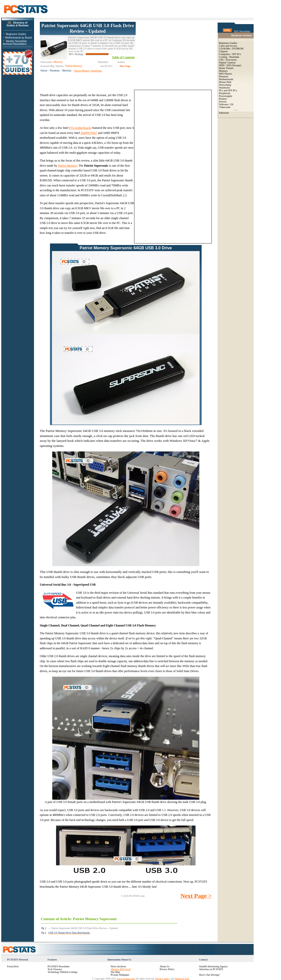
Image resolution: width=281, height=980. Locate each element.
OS (232, 104)
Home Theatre (226, 68)
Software (224, 104)
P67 (89, 133)
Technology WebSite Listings (63, 972)
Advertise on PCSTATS (211, 969)
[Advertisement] (174, 54)
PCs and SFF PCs (228, 90)
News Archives (118, 966)
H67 (94, 133)
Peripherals (225, 93)
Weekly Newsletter (16, 41)
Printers (223, 99)
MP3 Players (226, 74)
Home (44, 71)
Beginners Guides (16, 34)
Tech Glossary (55, 969)
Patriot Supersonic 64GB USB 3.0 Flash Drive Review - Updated (88, 28)
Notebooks (225, 88)
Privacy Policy (167, 969)
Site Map (115, 972)
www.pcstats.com (126, 979)
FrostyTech (13, 966)
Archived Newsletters (15, 44)
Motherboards (226, 79)
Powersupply (226, 96)
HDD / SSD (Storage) (230, 65)
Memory (67, 71)
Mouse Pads (225, 82)
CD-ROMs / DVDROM (231, 49)
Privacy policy (163, 979)
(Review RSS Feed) (121, 969)
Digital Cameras (227, 63)
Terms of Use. (182, 979)
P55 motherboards (80, 128)
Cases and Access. (228, 46)
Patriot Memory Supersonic (88, 71)
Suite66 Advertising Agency (213, 966)
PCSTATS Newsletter (59, 966)
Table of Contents (124, 57)
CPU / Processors (228, 60)
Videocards (225, 107)
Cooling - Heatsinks (229, 57)
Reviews (55, 71)
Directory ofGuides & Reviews (18, 24)
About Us (164, 966)
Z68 (83, 133)
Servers (223, 102)
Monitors (224, 76)
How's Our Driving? (209, 975)
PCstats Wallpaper (120, 975)
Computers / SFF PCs (230, 54)
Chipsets (223, 51)
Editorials (224, 113)
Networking (225, 85)
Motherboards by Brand (19, 38)
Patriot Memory (67, 166)
